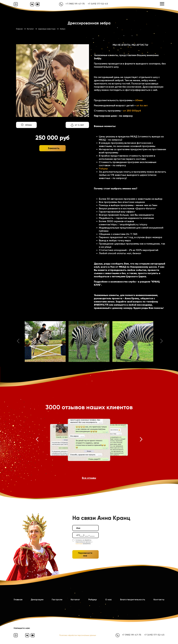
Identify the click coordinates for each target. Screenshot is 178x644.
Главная (18, 600)
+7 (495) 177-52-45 (98, 4)
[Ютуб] (38, 4)
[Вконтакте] (32, 4)
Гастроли (57, 600)
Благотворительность (133, 600)
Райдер (103, 169)
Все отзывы (89, 478)
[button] (37, 440)
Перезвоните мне (85, 554)
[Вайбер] (16, 4)
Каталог (75, 600)
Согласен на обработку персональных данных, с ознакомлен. (84, 542)
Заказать (54, 148)
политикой (79, 544)
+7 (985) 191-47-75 (75, 4)
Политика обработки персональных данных (78, 635)
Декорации (37, 600)
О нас (109, 600)
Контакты (159, 600)
